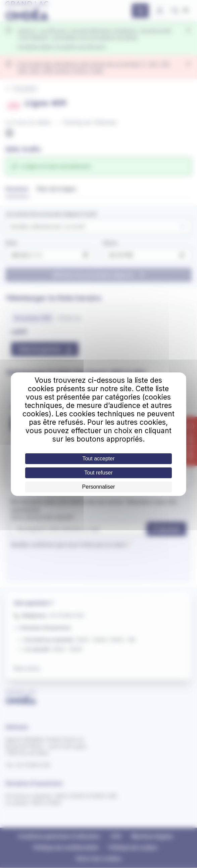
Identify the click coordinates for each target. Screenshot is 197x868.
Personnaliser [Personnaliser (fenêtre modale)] (99, 487)
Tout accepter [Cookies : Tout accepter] (98, 459)
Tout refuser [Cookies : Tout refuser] (98, 473)
